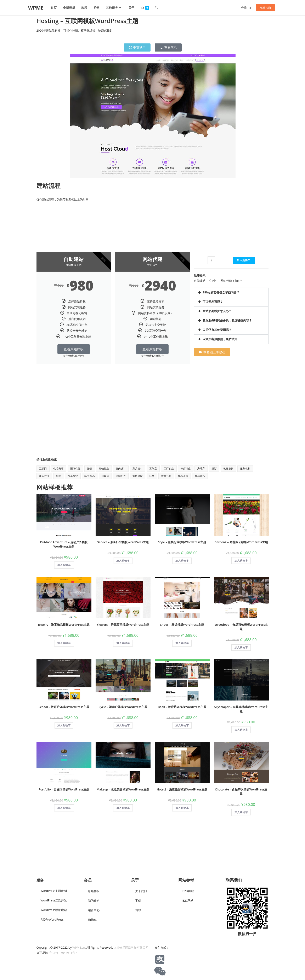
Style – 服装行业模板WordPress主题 (182, 542)
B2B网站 (188, 891)
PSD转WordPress (52, 919)
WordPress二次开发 (54, 900)
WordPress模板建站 (54, 910)
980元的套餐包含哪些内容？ (221, 292)
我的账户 (94, 901)
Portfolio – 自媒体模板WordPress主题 (64, 789)
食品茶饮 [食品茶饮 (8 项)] (183, 476)
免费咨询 (265, 8)
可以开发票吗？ (213, 302)
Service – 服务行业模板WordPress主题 (123, 542)
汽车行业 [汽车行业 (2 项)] (73, 476)
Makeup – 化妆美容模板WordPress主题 (123, 789)
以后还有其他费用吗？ (217, 330)
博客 (138, 910)
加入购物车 (244, 260)
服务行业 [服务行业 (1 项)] (44, 476)
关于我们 (141, 891)
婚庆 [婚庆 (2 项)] (90, 468)
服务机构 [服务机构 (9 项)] (245, 468)
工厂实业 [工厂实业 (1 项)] (169, 468)
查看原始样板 (74, 349)
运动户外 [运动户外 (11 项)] (121, 476)
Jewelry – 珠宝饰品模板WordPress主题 (64, 625)
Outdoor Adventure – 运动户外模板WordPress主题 (64, 544)
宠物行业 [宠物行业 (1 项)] (104, 468)
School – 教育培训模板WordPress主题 (64, 707)
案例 (138, 901)
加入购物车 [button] (64, 565)
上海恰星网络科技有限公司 (131, 947)
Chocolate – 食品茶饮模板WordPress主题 (241, 792)
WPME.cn (79, 947)
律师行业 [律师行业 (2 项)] (186, 468)
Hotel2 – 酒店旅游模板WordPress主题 (182, 789)
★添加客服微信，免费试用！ (221, 339)
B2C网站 (188, 901)
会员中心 (247, 8)
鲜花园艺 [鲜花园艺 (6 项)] (200, 476)
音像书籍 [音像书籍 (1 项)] (166, 476)
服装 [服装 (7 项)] (59, 476)
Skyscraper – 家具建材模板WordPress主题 (241, 709)
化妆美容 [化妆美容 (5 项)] (58, 468)
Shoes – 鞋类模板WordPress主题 (182, 625)
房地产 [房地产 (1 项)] (201, 468)
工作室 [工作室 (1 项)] (153, 468)
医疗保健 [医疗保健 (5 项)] (75, 468)
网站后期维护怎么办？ (217, 311)
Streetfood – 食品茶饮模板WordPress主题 (241, 627)
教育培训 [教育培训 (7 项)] (228, 468)
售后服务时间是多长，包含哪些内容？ (227, 320)
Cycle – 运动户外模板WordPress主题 (123, 707)
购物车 (92, 920)
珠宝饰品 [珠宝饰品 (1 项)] (90, 476)
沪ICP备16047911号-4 (63, 953)
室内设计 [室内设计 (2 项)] (121, 468)
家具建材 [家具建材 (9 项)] (138, 468)
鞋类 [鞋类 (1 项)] (152, 476)
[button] (231, 292)
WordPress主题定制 (54, 891)
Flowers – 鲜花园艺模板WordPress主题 (123, 625)
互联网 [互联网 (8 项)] (43, 468)
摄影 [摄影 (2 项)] (214, 468)
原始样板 (94, 891)
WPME (36, 8)
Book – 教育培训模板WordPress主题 (182, 707)
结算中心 (94, 910)
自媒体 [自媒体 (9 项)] (105, 476)
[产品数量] (211, 260)
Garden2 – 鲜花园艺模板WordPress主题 (241, 542)
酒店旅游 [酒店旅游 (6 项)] (138, 476)
